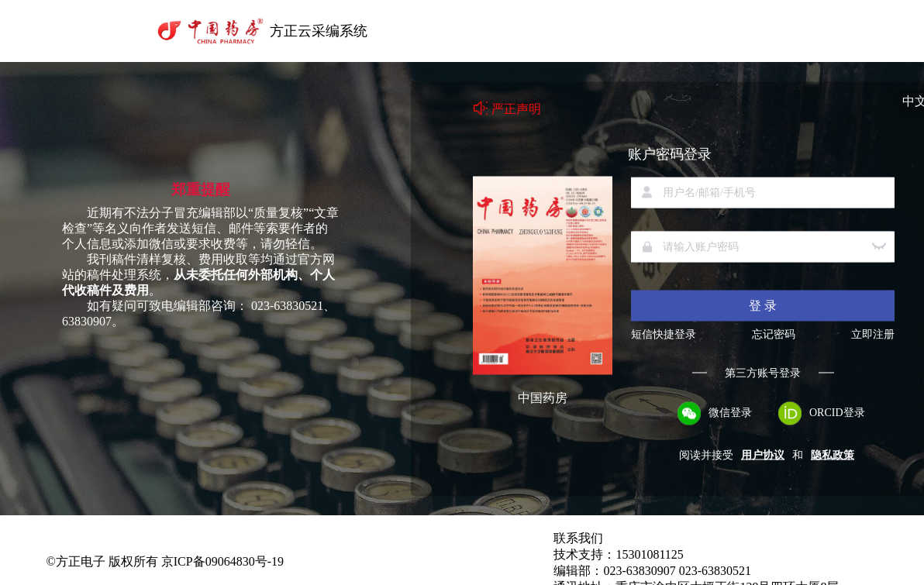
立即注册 (873, 334)
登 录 (763, 305)
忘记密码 (774, 334)
